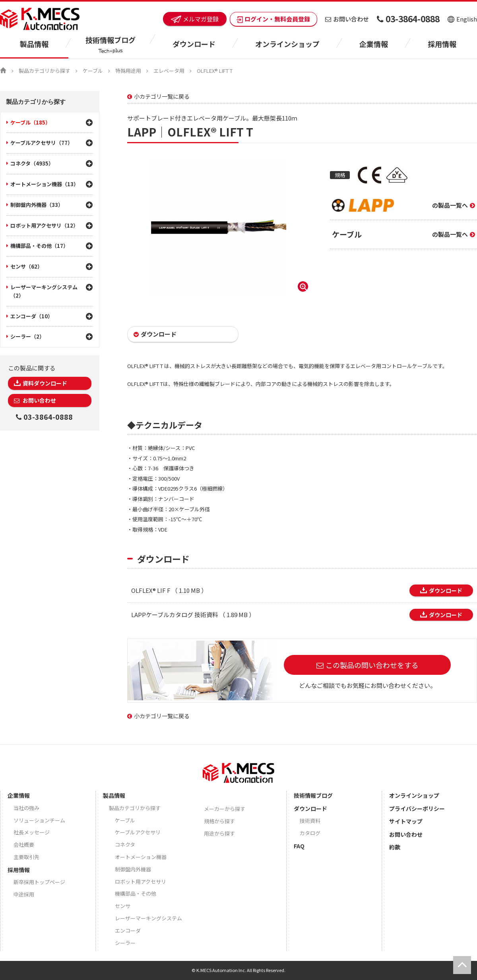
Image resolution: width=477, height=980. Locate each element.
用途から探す (219, 833)
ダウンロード (159, 334)
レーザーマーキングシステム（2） (44, 291)
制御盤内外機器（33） (37, 205)
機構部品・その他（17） (39, 246)
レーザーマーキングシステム (148, 918)
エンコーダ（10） (32, 316)
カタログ (310, 833)
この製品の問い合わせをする (372, 665)
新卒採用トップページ (39, 882)
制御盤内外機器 (133, 869)
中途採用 (24, 894)
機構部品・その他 (136, 893)
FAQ (299, 846)
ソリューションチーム (39, 820)
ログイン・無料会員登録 (273, 19)
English (462, 19)
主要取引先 (26, 857)
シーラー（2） (27, 336)
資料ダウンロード (45, 383)
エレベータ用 (169, 71)
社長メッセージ (32, 832)
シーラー (125, 943)
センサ (123, 906)
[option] (219, 227)
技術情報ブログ (313, 795)
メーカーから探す (225, 809)
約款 (395, 847)
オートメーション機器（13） (45, 184)
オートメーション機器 (141, 857)
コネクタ (125, 845)
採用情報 (442, 44)
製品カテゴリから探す (45, 71)
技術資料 (310, 821)
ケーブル (93, 71)
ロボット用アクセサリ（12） (44, 225)
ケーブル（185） (30, 122)
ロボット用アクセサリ (141, 882)
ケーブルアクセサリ (138, 832)
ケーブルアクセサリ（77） (42, 143)
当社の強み (26, 808)
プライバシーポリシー (417, 809)
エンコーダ (128, 930)
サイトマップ (406, 821)
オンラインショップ (287, 44)
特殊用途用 (128, 71)
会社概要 (24, 845)
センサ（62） (26, 266)
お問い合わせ (347, 19)
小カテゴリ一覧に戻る (162, 96)
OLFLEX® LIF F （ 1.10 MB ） (169, 590)
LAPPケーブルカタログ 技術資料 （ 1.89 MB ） (193, 615)
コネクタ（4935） (32, 163)
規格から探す (219, 821)
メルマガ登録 (195, 19)
